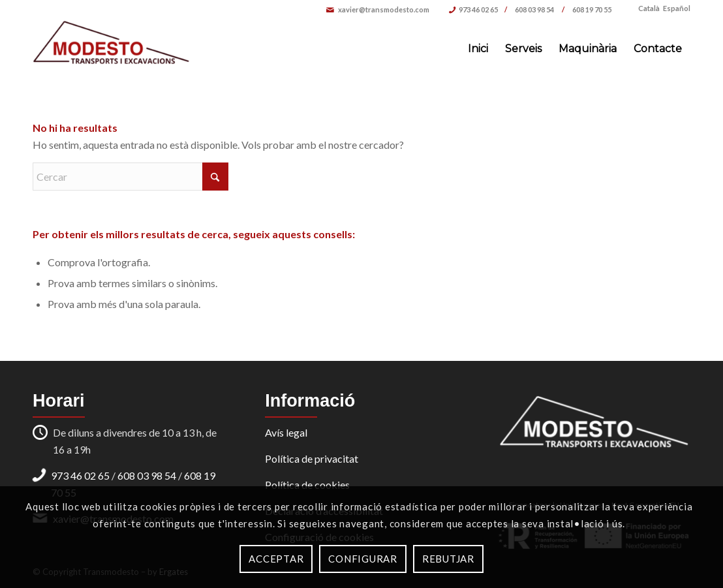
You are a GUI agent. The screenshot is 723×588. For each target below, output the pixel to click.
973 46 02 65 (478, 9)
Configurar (363, 559)
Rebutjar (448, 559)
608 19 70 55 (592, 9)
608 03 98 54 (535, 9)
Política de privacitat (312, 458)
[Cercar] (131, 177)
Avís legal (286, 432)
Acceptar (276, 559)
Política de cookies (307, 485)
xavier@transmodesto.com (384, 9)
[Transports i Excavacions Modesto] (111, 49)
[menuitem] (478, 49)
